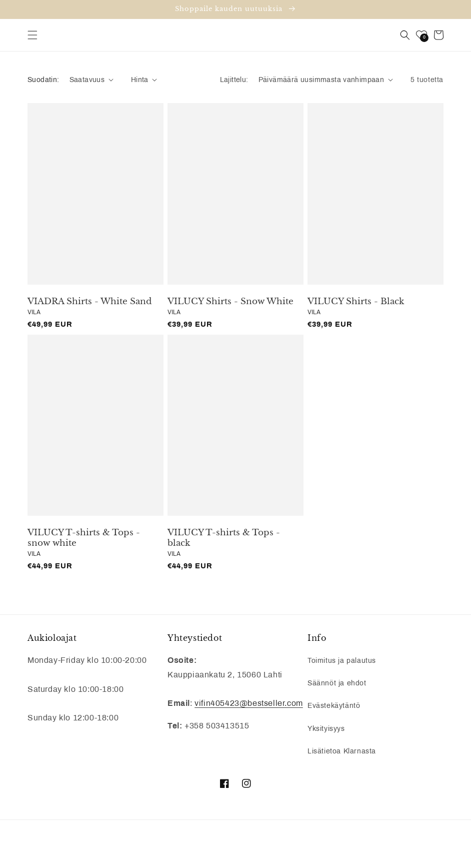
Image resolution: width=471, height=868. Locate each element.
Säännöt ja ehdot (337, 683)
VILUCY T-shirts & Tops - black (224, 538)
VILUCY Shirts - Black (356, 302)
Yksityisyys (326, 729)
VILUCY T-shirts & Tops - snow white (84, 538)
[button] (32, 35)
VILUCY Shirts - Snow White (230, 302)
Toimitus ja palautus (342, 661)
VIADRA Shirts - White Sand (89, 302)
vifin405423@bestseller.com (249, 703)
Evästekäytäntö (334, 706)
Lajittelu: (234, 80)
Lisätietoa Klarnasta (342, 751)
